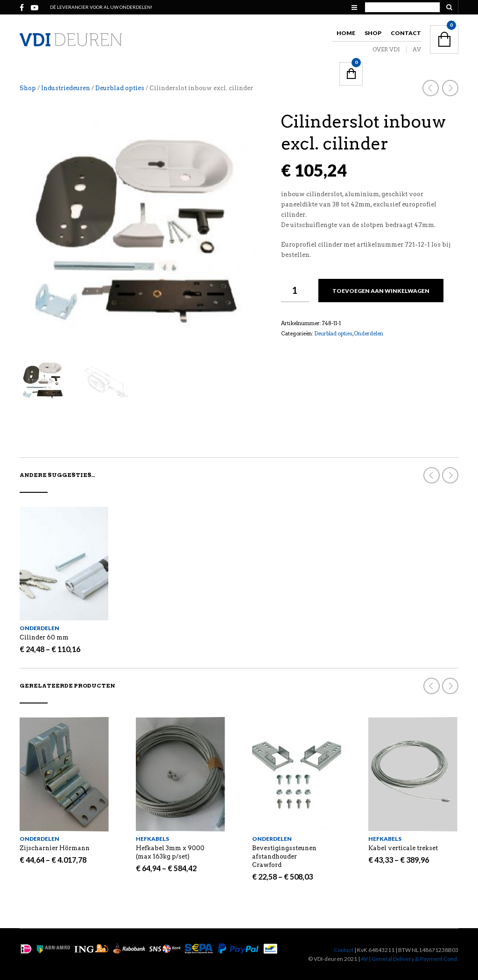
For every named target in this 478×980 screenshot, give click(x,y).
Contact (406, 33)
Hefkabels (152, 839)
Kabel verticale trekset (403, 848)
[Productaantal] (295, 291)
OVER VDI (386, 49)
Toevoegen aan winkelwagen (381, 291)
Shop (373, 33)
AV (417, 49)
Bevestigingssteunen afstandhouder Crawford (284, 856)
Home (346, 33)
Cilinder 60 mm (44, 637)
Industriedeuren (66, 88)
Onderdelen (369, 334)
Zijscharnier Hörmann (55, 848)
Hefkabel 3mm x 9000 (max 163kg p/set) (170, 852)
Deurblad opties (120, 88)
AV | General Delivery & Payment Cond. (410, 959)
